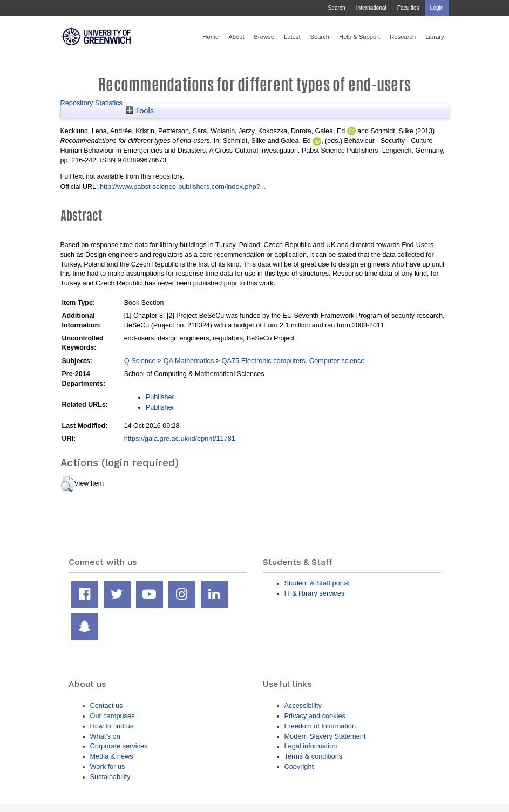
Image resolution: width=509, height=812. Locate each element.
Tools (140, 111)
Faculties (408, 8)
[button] (67, 484)
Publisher (160, 397)
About (236, 37)
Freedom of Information (320, 726)
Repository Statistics (92, 103)
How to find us (112, 726)
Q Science (140, 361)
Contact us (107, 705)
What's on (105, 736)
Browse (264, 37)
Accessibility (303, 705)
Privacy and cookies (315, 716)
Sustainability (110, 777)
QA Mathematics (189, 361)
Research (403, 37)
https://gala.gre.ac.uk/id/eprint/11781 (180, 438)
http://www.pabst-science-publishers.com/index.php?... (183, 186)
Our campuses (113, 716)
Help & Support (359, 37)
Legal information (311, 746)
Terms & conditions (314, 756)
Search (336, 8)
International (371, 8)
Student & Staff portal (317, 583)
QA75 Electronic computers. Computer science (293, 361)
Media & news (112, 756)
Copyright (299, 766)
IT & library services (315, 593)
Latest (292, 37)
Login (437, 8)
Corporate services (119, 746)
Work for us (108, 766)
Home (211, 37)
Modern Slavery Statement (325, 736)
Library (435, 37)
